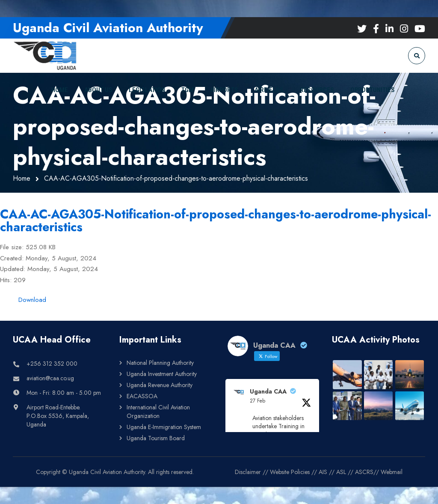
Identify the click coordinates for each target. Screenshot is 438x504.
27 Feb (257, 401)
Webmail (392, 472)
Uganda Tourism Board (156, 438)
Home (22, 178)
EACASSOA (142, 396)
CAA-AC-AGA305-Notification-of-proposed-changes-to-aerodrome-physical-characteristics (216, 221)
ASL (341, 472)
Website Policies (290, 472)
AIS (323, 472)
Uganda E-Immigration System (164, 427)
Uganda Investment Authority (162, 374)
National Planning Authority (160, 363)
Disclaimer (248, 472)
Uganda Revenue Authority (160, 385)
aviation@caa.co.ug (50, 378)
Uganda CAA (268, 391)
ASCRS (364, 472)
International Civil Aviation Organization (158, 412)
